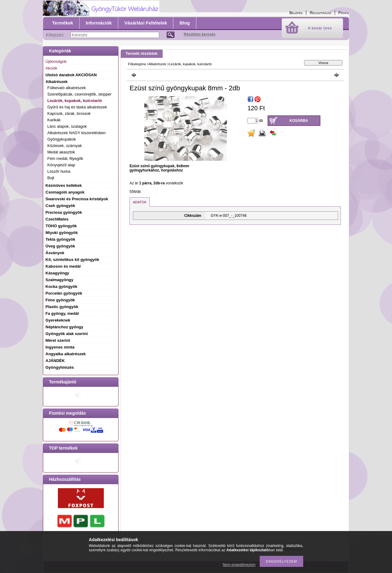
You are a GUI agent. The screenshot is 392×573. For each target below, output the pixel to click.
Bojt (51, 178)
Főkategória (137, 64)
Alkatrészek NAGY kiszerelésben (77, 133)
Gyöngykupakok (62, 139)
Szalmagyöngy (60, 280)
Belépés (296, 13)
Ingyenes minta (60, 347)
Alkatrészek (158, 64)
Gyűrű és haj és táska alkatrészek (77, 107)
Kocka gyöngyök (62, 286)
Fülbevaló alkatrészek (67, 88)
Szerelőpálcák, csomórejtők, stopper (80, 94)
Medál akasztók (61, 152)
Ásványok (55, 253)
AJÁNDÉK (55, 361)
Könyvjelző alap (61, 165)
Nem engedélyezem (239, 565)
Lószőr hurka (59, 171)
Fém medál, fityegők (65, 158)
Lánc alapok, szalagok (67, 126)
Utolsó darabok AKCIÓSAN (71, 75)
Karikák (54, 120)
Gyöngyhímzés (60, 367)
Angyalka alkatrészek (66, 354)
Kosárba (299, 121)
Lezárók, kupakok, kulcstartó (75, 101)
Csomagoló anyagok (65, 192)
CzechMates (57, 219)
